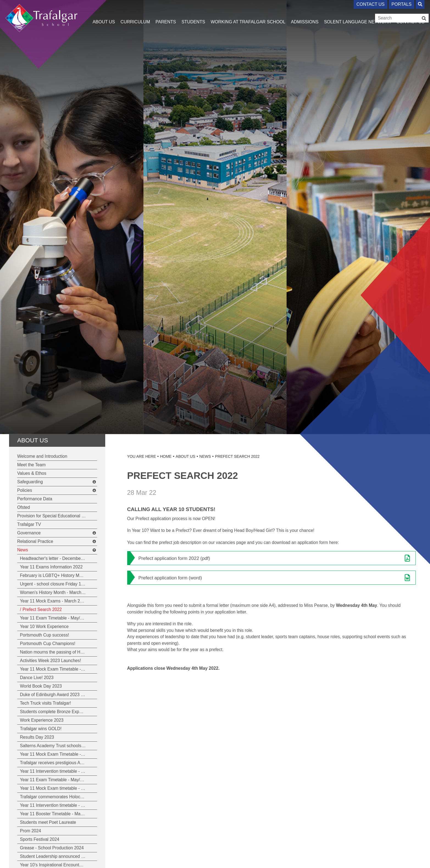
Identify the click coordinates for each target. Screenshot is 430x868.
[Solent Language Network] (357, 14)
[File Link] (271, 558)
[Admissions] (305, 14)
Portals (402, 4)
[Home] (42, 16)
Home (166, 456)
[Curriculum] (135, 14)
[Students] (193, 14)
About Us (33, 440)
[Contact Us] (410, 14)
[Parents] (166, 14)
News (205, 456)
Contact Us (371, 4)
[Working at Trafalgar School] (248, 14)
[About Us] (104, 14)
